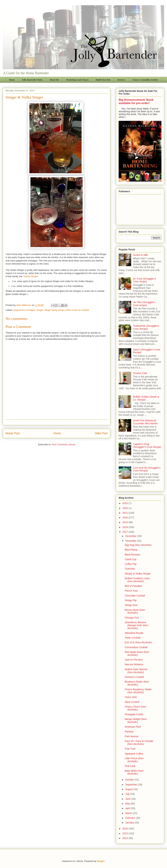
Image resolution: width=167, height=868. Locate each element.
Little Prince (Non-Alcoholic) (134, 760)
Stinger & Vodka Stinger (138, 574)
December (131, 536)
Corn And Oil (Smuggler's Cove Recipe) (147, 469)
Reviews (121, 80)
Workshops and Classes (77, 80)
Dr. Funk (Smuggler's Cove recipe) (144, 280)
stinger (40, 310)
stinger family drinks (54, 310)
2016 (126, 829)
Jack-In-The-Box (134, 660)
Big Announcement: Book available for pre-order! (136, 101)
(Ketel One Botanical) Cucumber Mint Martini (145, 422)
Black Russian (132, 555)
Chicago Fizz (132, 618)
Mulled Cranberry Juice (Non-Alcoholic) (137, 580)
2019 (126, 522)
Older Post (101, 433)
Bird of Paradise (133, 586)
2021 (126, 513)
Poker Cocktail (133, 638)
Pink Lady (130, 766)
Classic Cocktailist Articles (145, 80)
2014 (126, 838)
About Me (54, 80)
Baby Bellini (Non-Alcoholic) (134, 772)
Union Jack (131, 697)
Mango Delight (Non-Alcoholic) (136, 721)
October (130, 780)
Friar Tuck (130, 749)
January (130, 823)
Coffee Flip (131, 564)
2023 (126, 503)
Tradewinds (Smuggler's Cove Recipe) (146, 327)
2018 (126, 527)
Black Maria (131, 550)
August (129, 789)
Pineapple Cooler (134, 714)
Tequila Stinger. (31, 276)
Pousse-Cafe (140, 373)
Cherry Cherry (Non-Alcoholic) (136, 708)
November (131, 541)
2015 (126, 833)
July (128, 794)
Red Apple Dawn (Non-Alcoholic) (137, 653)
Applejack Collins (134, 754)
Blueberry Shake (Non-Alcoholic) (137, 683)
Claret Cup (131, 559)
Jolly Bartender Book (32, 80)
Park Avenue (132, 736)
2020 (126, 518)
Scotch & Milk (140, 255)
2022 (126, 508)
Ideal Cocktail (132, 702)
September (132, 785)
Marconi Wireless (134, 664)
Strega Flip (131, 600)
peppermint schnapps (24, 310)
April (128, 808)
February (130, 818)
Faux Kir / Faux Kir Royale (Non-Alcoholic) (139, 743)
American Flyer (133, 727)
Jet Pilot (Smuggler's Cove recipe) (144, 304)
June (128, 799)
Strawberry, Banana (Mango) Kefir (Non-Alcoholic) (137, 625)
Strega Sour (131, 605)
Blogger (101, 861)
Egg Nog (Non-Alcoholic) (138, 545)
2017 (126, 532)
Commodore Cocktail (136, 647)
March (129, 813)
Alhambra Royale (134, 633)
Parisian (129, 732)
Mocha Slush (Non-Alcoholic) (135, 611)
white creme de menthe (77, 310)
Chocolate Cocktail (135, 596)
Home (12, 80)
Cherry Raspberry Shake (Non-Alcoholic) (138, 691)
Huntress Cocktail (134, 677)
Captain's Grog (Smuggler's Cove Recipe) (147, 446)
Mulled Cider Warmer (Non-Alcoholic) (136, 671)
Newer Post (13, 433)
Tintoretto (130, 569)
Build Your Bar (103, 80)
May (128, 804)
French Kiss (131, 591)
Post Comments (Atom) (63, 444)
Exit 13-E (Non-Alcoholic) (138, 642)
